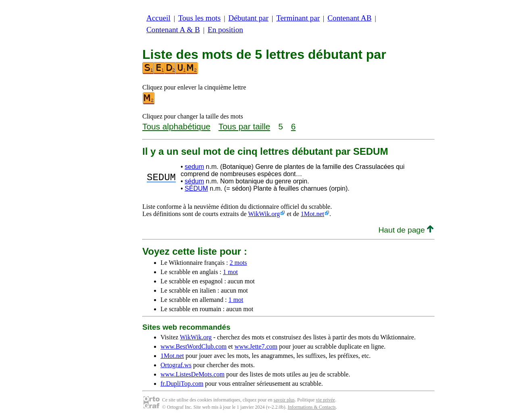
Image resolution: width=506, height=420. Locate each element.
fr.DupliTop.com (182, 384)
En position (225, 30)
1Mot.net (312, 214)
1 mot (230, 272)
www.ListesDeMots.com (193, 374)
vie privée (325, 400)
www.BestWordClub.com (194, 346)
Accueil (158, 18)
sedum (194, 167)
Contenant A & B (173, 30)
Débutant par (248, 18)
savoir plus (284, 400)
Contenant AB (349, 18)
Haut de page (406, 230)
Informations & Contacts (311, 407)
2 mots (238, 263)
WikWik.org (264, 214)
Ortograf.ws (176, 365)
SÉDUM (196, 188)
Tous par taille (244, 126)
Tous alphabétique (176, 126)
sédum (194, 181)
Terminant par (298, 18)
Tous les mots (199, 18)
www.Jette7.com (256, 346)
